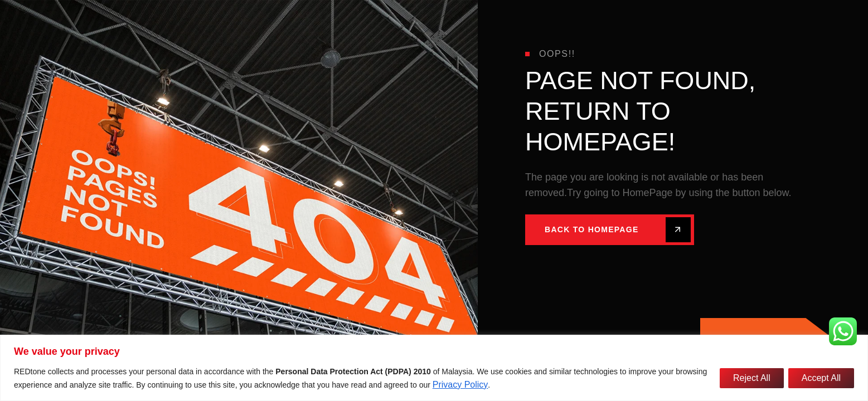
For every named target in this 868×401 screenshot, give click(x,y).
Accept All (821, 378)
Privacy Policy (460, 385)
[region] (434, 368)
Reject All (752, 378)
